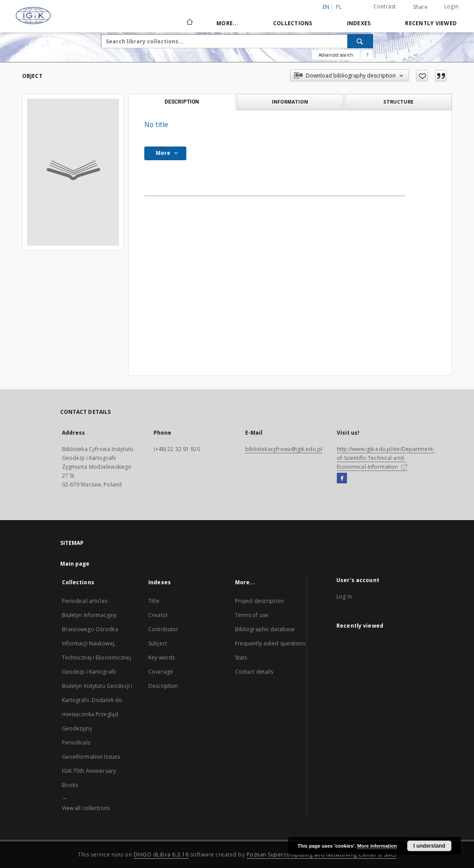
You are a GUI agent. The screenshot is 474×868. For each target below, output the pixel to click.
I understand (429, 846)
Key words (162, 658)
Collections (293, 23)
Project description (259, 601)
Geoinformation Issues (91, 757)
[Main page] (189, 23)
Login (451, 6)
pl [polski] (339, 7)
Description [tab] (182, 102)
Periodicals (76, 743)
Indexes (359, 23)
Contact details (254, 672)
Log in (344, 596)
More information (377, 846)
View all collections (86, 808)
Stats (241, 658)
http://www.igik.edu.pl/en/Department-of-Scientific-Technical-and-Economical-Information (386, 458)
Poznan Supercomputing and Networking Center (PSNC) (321, 854)
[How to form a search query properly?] (367, 55)
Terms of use (252, 615)
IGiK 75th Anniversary (89, 771)
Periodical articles (85, 601)
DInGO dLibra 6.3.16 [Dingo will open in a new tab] (161, 854)
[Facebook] (342, 478)
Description (163, 686)
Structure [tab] (398, 102)
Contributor (163, 629)
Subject (158, 643)
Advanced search (336, 55)
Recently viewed (431, 23)
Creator (158, 615)
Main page (75, 564)
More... (227, 23)
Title (154, 601)
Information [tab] (290, 102)
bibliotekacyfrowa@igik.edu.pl (284, 449)
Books (70, 785)
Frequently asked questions (270, 643)
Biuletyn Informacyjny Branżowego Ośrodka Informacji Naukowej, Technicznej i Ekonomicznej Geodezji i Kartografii (96, 643)
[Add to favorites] (422, 76)
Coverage (161, 672)
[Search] (360, 41)
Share (420, 7)
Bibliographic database (265, 629)
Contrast (385, 6)
